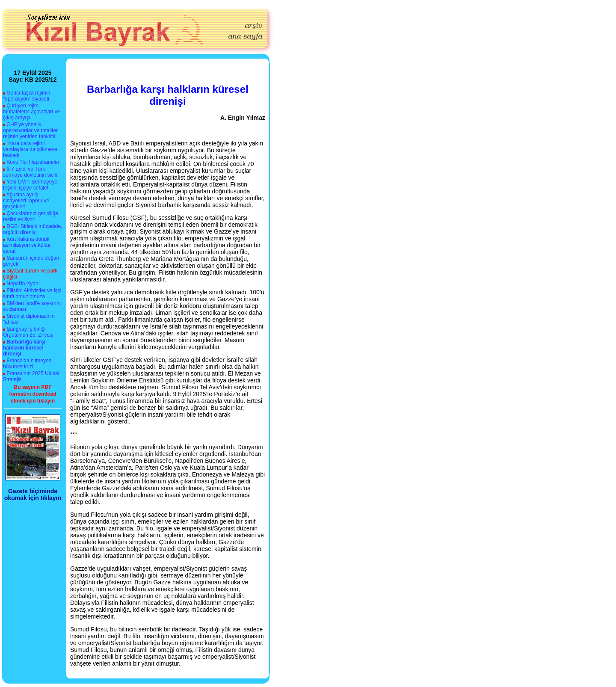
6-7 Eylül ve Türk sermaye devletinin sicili (30, 172)
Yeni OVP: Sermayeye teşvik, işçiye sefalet (30, 185)
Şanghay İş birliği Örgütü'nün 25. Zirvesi (28, 332)
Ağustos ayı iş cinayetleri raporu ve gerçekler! (26, 201)
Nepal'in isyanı (23, 284)
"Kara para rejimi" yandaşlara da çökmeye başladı (30, 149)
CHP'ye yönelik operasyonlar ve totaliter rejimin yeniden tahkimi (30, 130)
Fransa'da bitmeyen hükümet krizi (27, 364)
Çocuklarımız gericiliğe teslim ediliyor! (31, 216)
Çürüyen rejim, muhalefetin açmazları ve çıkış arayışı (31, 112)
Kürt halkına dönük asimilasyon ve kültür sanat (27, 245)
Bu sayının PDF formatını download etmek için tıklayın (33, 394)
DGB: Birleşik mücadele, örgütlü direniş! (33, 229)
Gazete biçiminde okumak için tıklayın (33, 495)
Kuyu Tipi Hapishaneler (33, 162)
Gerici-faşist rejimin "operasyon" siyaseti (27, 96)
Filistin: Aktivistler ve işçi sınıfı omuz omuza (32, 293)
